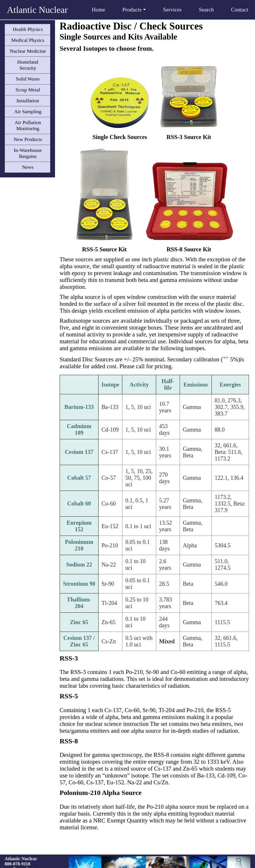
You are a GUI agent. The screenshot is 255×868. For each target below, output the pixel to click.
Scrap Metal (28, 90)
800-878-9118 (17, 864)
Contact (240, 10)
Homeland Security (28, 65)
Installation (28, 101)
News (28, 167)
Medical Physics (28, 40)
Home (98, 10)
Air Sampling (28, 111)
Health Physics (28, 29)
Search (206, 10)
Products (134, 10)
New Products (28, 139)
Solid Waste (28, 79)
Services (172, 10)
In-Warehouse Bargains (28, 153)
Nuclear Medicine (28, 51)
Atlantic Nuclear (37, 10)
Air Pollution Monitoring (28, 125)
